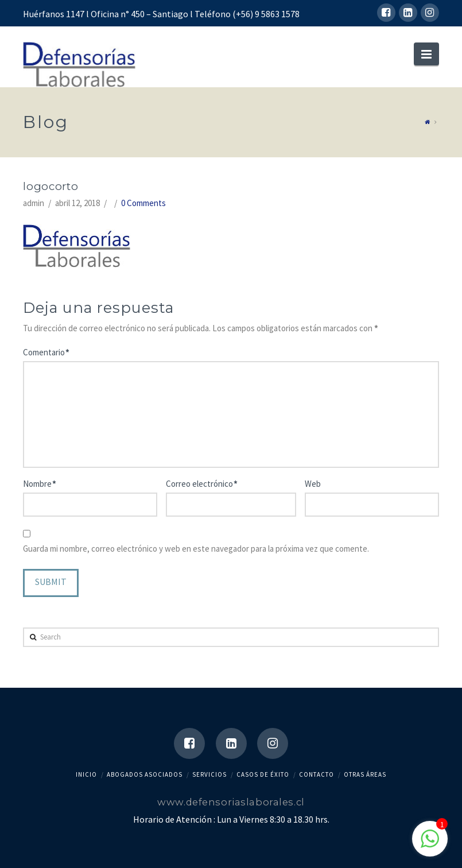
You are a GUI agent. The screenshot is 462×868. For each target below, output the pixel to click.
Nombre (39, 484)
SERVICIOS (209, 774)
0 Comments (143, 203)
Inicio (86, 774)
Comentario (46, 352)
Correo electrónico (201, 484)
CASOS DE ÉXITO (263, 774)
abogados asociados (145, 774)
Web (313, 484)
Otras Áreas (365, 774)
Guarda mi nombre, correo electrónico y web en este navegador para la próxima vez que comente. (196, 549)
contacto (317, 774)
